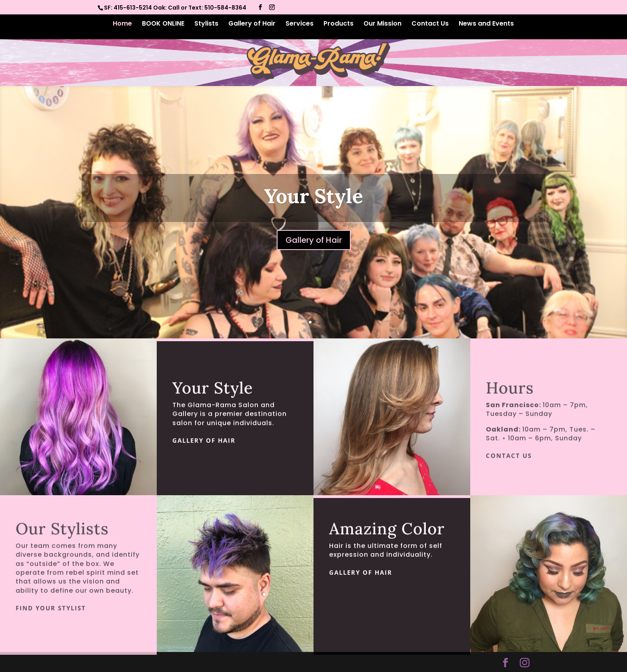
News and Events (486, 24)
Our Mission (382, 24)
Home (122, 24)
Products (338, 24)
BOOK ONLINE (163, 24)
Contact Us (430, 24)
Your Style (314, 196)
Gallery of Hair (252, 24)
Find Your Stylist (51, 617)
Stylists (206, 24)
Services (300, 24)
